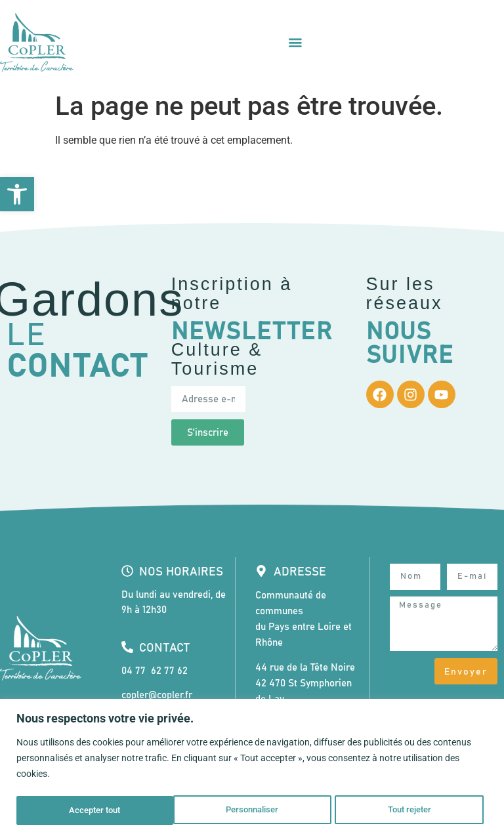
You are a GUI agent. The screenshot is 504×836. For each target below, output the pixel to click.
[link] (17, 194)
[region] (252, 768)
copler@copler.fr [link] (157, 695)
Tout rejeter (253, 810)
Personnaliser (95, 810)
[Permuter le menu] (295, 43)
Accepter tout (410, 810)
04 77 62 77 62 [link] (155, 671)
